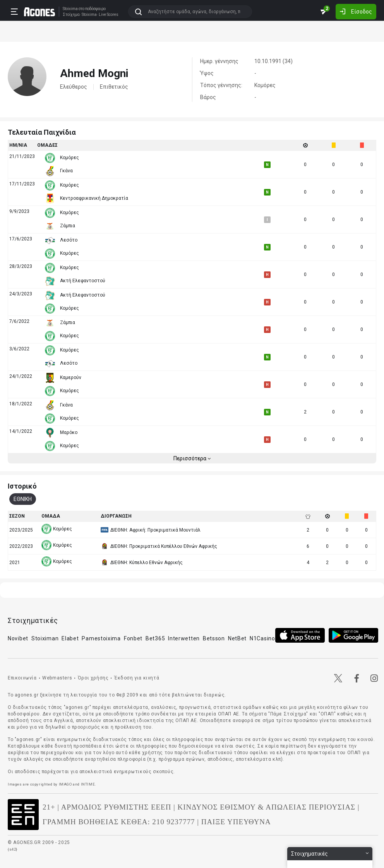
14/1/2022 (21, 431)
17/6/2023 (21, 239)
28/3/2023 (21, 266)
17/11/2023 (22, 184)
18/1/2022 (21, 404)
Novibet (18, 638)
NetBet (237, 638)
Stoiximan (45, 638)
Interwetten (184, 638)
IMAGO (65, 784)
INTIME (88, 784)
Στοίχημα (71, 15)
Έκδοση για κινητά (137, 678)
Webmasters (57, 678)
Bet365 (155, 638)
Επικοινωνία (22, 678)
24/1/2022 (21, 376)
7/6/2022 (19, 321)
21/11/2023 (22, 156)
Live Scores (109, 15)
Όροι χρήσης (93, 678)
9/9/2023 (19, 211)
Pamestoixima (101, 638)
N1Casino (262, 638)
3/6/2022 (19, 349)
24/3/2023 (21, 294)
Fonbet (133, 638)
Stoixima (70, 9)
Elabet (70, 638)
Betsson (214, 638)
